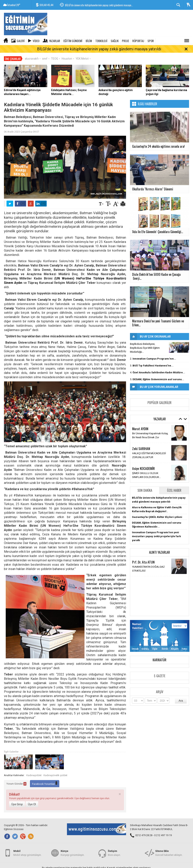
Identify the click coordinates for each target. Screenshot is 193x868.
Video (36, 41)
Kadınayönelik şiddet (55, 769)
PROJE (125, 41)
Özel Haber (174, 484)
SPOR (151, 41)
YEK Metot (82, 52)
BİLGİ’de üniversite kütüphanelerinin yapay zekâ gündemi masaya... (99, 5)
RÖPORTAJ (138, 41)
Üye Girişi (17, 798)
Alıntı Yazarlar (160, 546)
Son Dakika (145, 484)
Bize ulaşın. (114, 853)
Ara (181, 694)
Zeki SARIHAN (141, 442)
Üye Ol (32, 798)
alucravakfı (32, 52)
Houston (67, 52)
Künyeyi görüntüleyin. (73, 853)
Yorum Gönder (16, 777)
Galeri (21, 41)
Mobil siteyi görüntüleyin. (27, 853)
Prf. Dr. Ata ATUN (143, 555)
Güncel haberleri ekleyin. (169, 853)
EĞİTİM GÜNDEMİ (73, 41)
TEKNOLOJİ (101, 41)
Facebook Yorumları (45, 777)
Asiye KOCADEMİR (143, 462)
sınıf (45, 52)
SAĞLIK (115, 41)
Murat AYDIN (140, 422)
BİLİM (89, 41)
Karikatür (160, 653)
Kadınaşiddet (34, 769)
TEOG (55, 52)
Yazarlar (55, 41)
